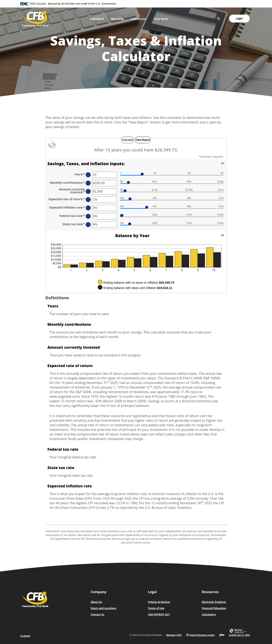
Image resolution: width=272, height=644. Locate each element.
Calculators (209, 614)
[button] (136, 163)
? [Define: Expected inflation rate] (88, 208)
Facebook (25, 636)
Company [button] (98, 592)
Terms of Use (156, 608)
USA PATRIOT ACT (159, 614)
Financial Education (214, 608)
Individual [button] (97, 19)
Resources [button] (210, 592)
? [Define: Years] (88, 175)
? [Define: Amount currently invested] (88, 192)
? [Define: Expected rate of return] (88, 200)
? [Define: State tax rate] (88, 225)
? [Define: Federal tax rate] (88, 216)
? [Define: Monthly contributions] (88, 183)
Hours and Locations (103, 608)
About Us (96, 602)
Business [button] (117, 19)
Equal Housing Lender (202, 635)
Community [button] (139, 19)
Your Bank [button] (161, 19)
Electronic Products (214, 602)
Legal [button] (152, 592)
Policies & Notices (159, 602)
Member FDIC (174, 635)
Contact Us (97, 614)
